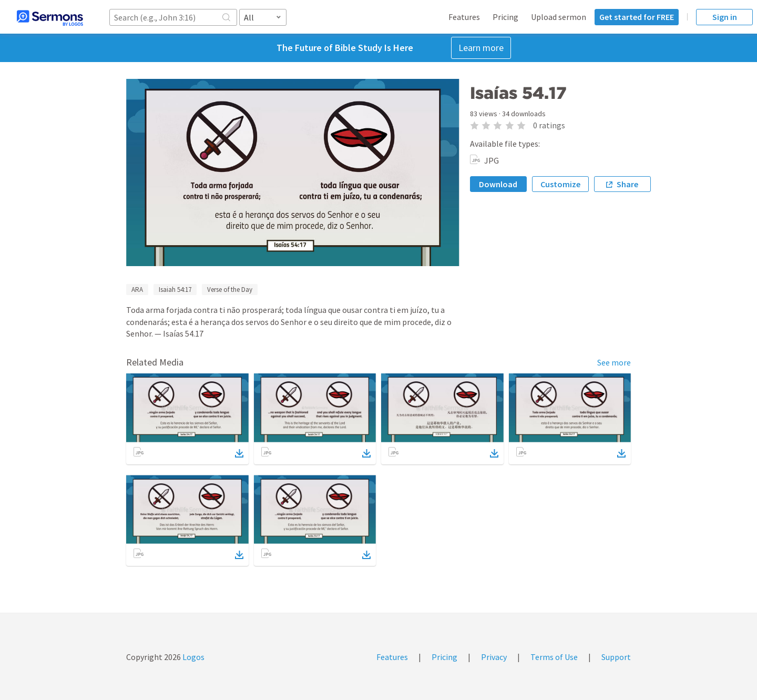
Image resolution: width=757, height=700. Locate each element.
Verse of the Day (230, 290)
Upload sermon (559, 17)
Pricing (505, 17)
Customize (560, 184)
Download (498, 184)
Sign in (725, 17)
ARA (137, 290)
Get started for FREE (637, 17)
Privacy (494, 657)
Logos (193, 657)
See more (614, 362)
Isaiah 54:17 (175, 290)
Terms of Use (554, 657)
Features (464, 17)
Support (616, 657)
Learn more (481, 48)
